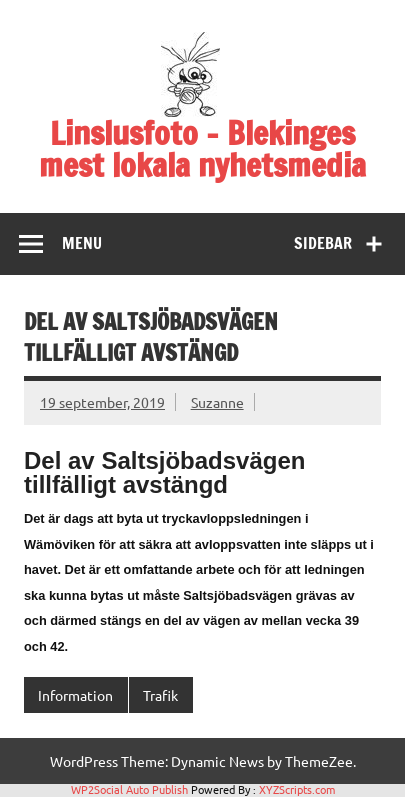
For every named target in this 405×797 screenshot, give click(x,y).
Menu (82, 243)
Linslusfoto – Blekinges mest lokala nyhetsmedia (202, 149)
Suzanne (217, 402)
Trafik (160, 695)
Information (75, 695)
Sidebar (323, 243)
